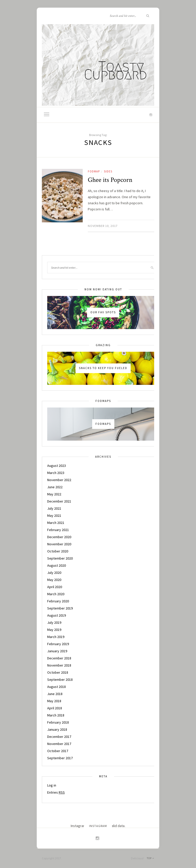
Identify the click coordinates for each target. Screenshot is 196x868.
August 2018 (57, 687)
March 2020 (56, 594)
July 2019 (54, 622)
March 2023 (56, 473)
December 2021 (59, 501)
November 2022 (59, 480)
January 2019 (57, 651)
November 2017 (59, 744)
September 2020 (60, 558)
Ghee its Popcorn (110, 180)
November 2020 (59, 544)
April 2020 (55, 587)
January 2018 (57, 729)
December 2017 (59, 737)
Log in (52, 785)
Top (150, 858)
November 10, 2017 (103, 226)
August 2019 (57, 615)
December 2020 (59, 537)
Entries (56, 792)
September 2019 (60, 608)
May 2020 (54, 580)
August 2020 (57, 565)
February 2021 (58, 530)
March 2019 (56, 637)
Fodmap (94, 171)
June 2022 (55, 487)
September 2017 (60, 758)
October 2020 (58, 551)
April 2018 (55, 708)
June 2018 (55, 694)
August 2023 (57, 466)
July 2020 (54, 573)
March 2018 (56, 715)
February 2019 (58, 644)
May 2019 (54, 630)
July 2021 (54, 508)
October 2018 (58, 672)
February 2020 (58, 601)
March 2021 (56, 523)
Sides (108, 171)
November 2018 (59, 665)
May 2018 (54, 701)
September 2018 (60, 680)
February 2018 (58, 722)
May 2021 (54, 516)
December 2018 (59, 658)
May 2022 (54, 494)
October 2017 (58, 751)
